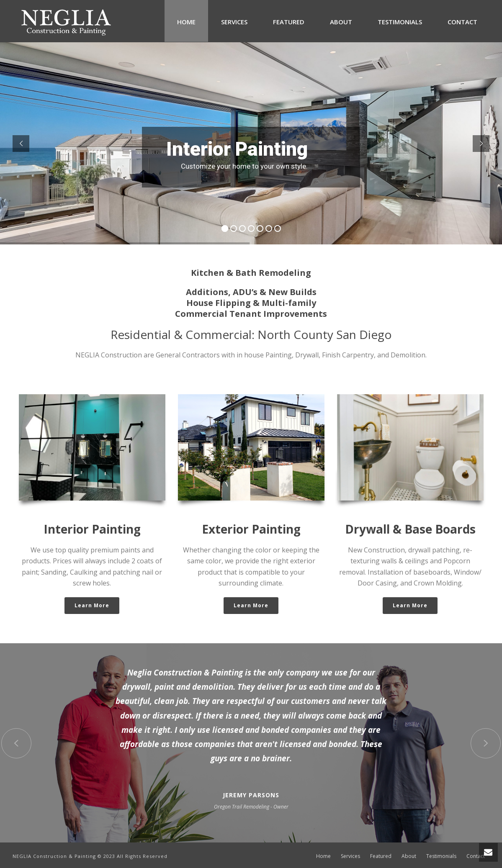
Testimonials (400, 22)
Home (186, 22)
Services (234, 22)
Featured (289, 22)
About (341, 22)
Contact (462, 22)
